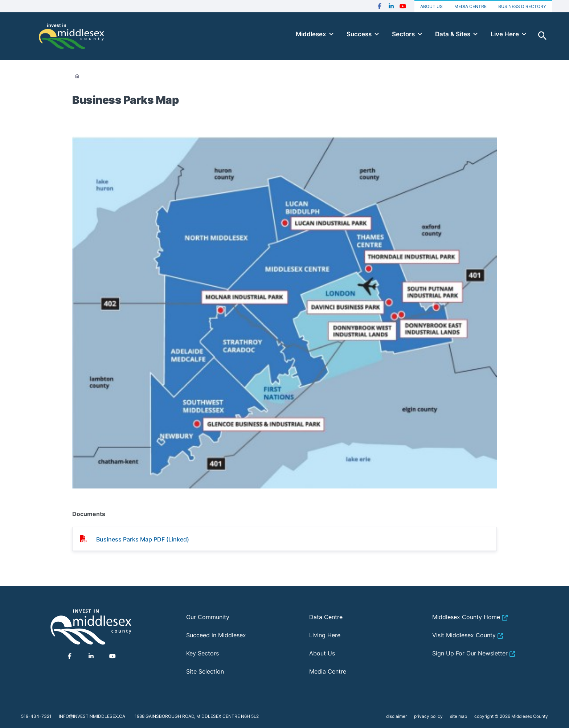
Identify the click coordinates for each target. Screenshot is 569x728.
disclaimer (396, 716)
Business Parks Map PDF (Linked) (143, 539)
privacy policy (428, 716)
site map (459, 716)
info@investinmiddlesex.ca (92, 716)
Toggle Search (543, 36)
